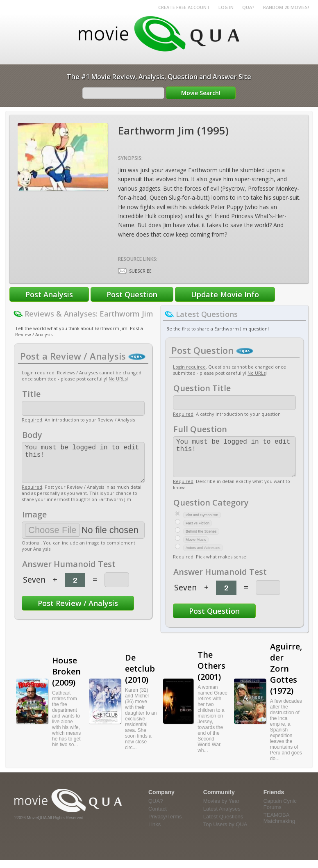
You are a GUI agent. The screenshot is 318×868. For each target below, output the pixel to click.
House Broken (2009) (66, 680)
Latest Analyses (222, 817)
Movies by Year (221, 809)
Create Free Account (184, 7)
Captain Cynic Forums (280, 812)
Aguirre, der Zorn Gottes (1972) (286, 677)
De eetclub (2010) (140, 677)
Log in (226, 7)
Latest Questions (223, 825)
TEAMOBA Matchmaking (279, 826)
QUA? (248, 7)
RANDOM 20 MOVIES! (286, 7)
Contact (158, 817)
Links (154, 833)
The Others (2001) (211, 674)
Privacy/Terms (165, 825)
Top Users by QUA (225, 833)
